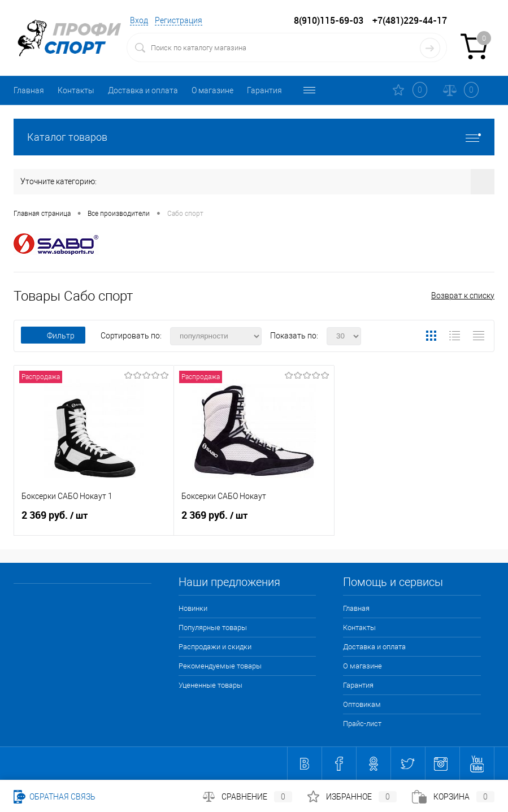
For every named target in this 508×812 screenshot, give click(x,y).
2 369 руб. (94, 520)
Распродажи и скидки (215, 647)
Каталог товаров (254, 137)
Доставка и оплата (143, 90)
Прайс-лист (362, 724)
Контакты (76, 90)
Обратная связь (55, 797)
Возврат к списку (463, 296)
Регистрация (179, 20)
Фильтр (53, 336)
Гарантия (264, 90)
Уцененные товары (210, 685)
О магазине (212, 90)
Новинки (193, 608)
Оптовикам (316, 90)
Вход (139, 20)
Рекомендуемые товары (220, 666)
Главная (29, 90)
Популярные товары (213, 628)
